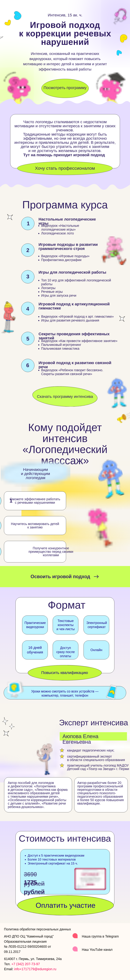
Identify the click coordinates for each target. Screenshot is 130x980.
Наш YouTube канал (97, 950)
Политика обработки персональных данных (37, 929)
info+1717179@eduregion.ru (35, 969)
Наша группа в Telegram (100, 936)
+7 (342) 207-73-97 (26, 964)
